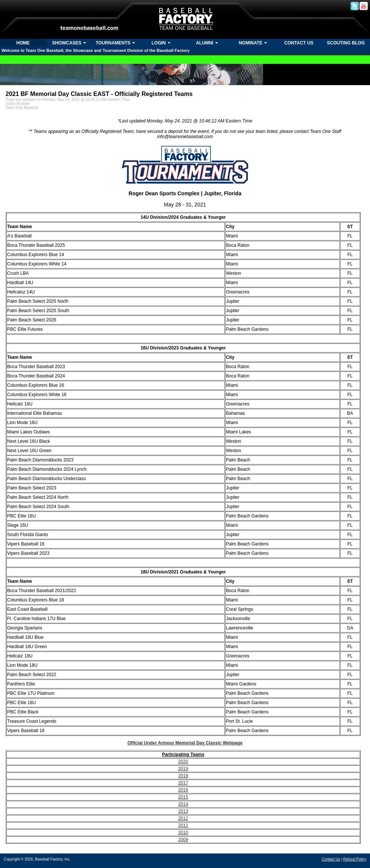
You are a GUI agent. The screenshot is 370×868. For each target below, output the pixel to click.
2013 (183, 811)
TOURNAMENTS (113, 43)
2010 (183, 833)
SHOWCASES (67, 43)
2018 (183, 776)
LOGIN (159, 43)
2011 (183, 825)
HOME (23, 43)
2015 (183, 797)
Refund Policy (355, 859)
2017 (183, 783)
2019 (183, 769)
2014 (183, 804)
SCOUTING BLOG (346, 43)
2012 (183, 818)
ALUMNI (205, 43)
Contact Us (331, 859)
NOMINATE (251, 43)
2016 (183, 790)
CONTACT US (299, 43)
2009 (183, 840)
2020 (183, 762)
